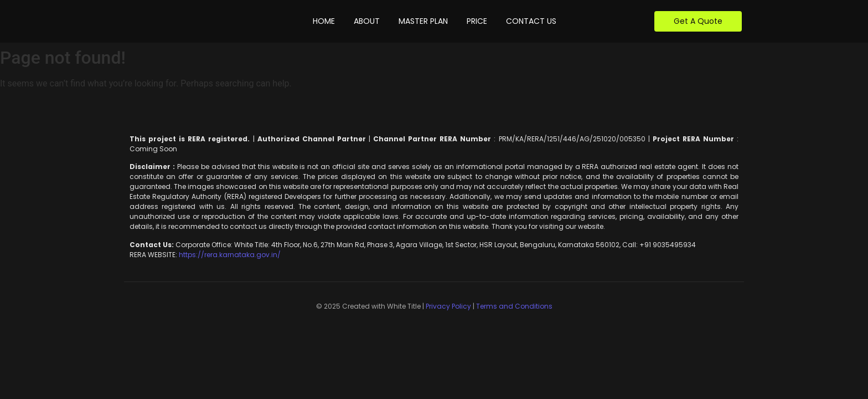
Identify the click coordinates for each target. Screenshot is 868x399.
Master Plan (423, 21)
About (367, 21)
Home (324, 21)
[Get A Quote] (698, 21)
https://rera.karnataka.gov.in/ (229, 255)
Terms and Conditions (514, 306)
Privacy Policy (448, 306)
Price (477, 21)
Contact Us (531, 21)
